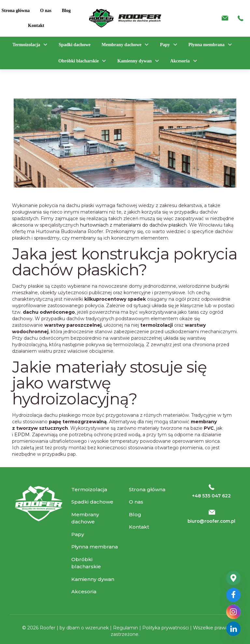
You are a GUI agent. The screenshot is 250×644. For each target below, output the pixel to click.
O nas (136, 502)
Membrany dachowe (85, 518)
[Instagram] (233, 612)
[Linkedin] (233, 629)
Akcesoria (84, 591)
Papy (78, 534)
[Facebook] (233, 595)
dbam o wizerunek (88, 628)
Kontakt (139, 527)
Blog (135, 514)
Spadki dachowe (92, 502)
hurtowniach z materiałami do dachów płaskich (133, 225)
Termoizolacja (89, 489)
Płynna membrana (95, 547)
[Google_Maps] (233, 578)
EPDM (22, 435)
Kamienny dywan (93, 579)
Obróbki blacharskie (86, 563)
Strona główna (147, 489)
